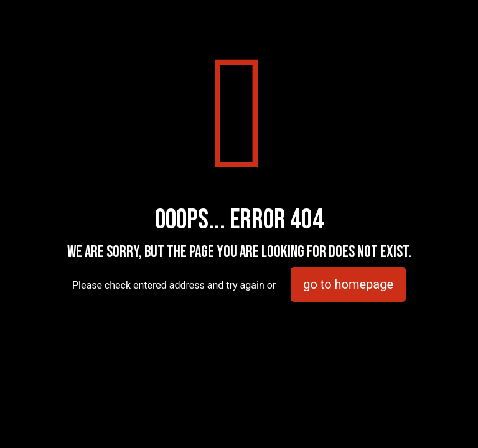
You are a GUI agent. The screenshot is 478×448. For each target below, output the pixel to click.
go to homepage (348, 284)
